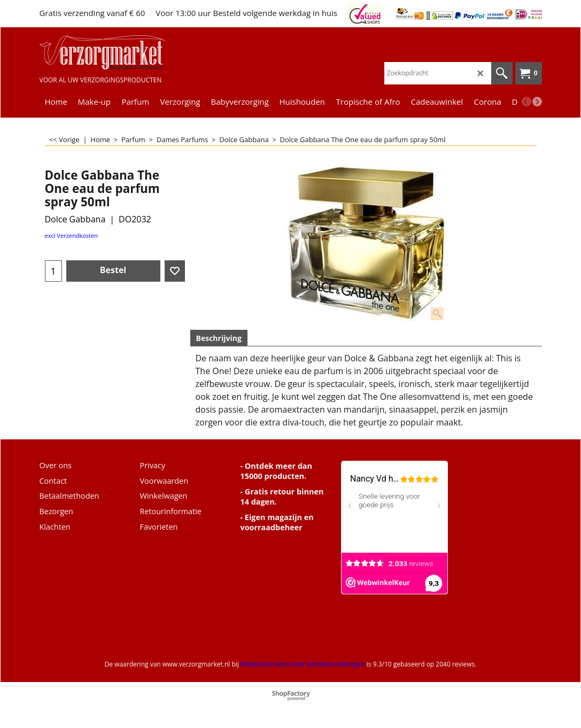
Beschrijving (219, 338)
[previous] (526, 102)
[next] (537, 102)
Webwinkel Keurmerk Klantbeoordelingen (303, 664)
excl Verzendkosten (71, 235)
